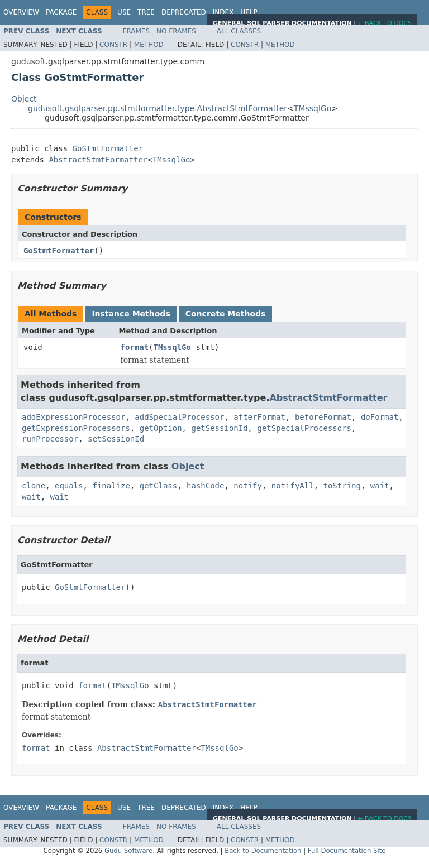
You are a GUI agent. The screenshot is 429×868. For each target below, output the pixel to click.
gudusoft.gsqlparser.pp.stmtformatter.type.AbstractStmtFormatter (158, 108)
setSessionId (116, 439)
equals (69, 486)
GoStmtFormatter (108, 148)
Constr (113, 45)
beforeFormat (323, 417)
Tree (146, 12)
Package (61, 12)
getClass (158, 486)
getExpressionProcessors (76, 428)
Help (249, 12)
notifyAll (293, 486)
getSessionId (219, 428)
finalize (111, 486)
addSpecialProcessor (179, 417)
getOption (161, 428)
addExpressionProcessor (73, 417)
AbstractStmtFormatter (98, 160)
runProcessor (50, 439)
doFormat (380, 417)
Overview (21, 12)
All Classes (239, 31)
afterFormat (259, 417)
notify (248, 486)
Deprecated (184, 12)
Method (149, 45)
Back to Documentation (263, 851)
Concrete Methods (226, 314)
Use (124, 12)
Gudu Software (128, 851)
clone (34, 486)
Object (24, 99)
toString (342, 486)
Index (223, 12)
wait (380, 486)
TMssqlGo (313, 108)
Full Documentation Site (347, 851)
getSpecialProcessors (304, 428)
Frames (137, 31)
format (135, 347)
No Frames (176, 31)
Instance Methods (131, 314)
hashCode (205, 486)
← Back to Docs (385, 23)
